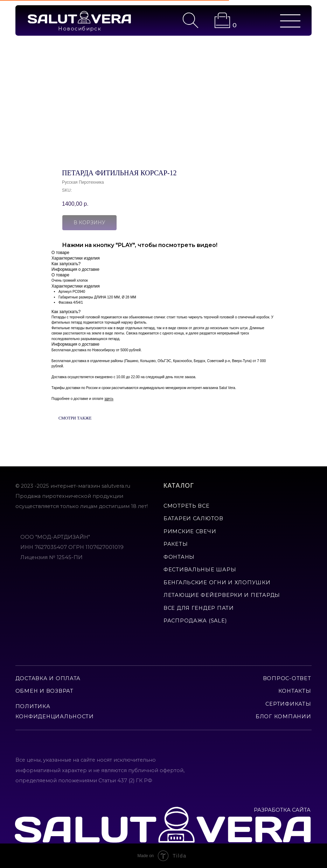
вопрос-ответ (287, 678)
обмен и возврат (44, 691)
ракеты (176, 544)
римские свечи (190, 531)
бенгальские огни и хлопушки (217, 583)
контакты (295, 691)
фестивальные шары (200, 570)
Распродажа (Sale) (195, 621)
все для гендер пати (199, 608)
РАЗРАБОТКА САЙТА (282, 810)
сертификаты (288, 704)
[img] (79, 17)
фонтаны (179, 557)
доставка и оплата (48, 678)
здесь (109, 399)
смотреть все (187, 506)
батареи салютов (193, 518)
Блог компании (283, 717)
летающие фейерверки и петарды (222, 595)
